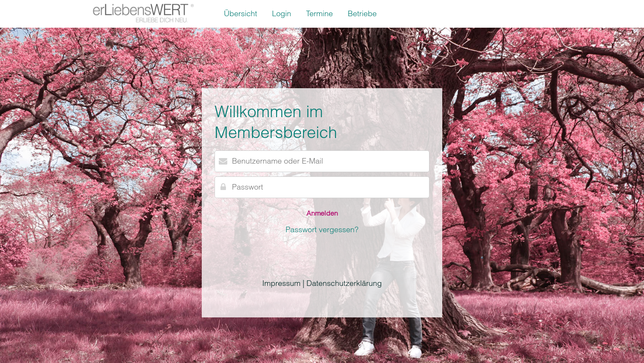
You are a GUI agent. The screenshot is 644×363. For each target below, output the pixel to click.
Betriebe (362, 13)
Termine (319, 13)
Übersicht (240, 13)
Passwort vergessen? (322, 229)
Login (282, 13)
